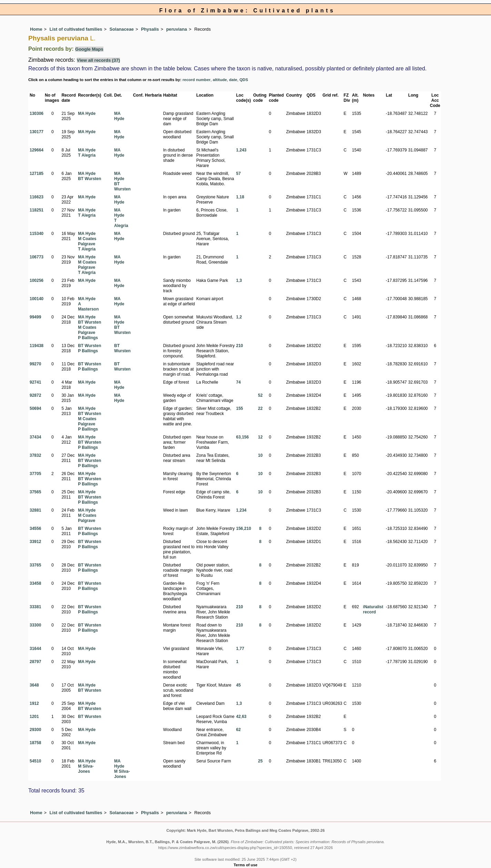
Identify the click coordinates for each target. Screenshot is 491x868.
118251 (37, 210)
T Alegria (87, 155)
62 (238, 730)
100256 (37, 280)
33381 (35, 607)
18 (242, 197)
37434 (35, 437)
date (233, 80)
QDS (244, 80)
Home (36, 29)
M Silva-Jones (86, 769)
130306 (37, 114)
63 (238, 437)
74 (238, 382)
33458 (35, 583)
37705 (35, 474)
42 (238, 717)
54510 (35, 761)
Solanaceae (122, 29)
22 (260, 408)
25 (260, 761)
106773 (37, 257)
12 (260, 437)
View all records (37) (99, 60)
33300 (35, 625)
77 (242, 649)
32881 (35, 510)
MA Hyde (87, 114)
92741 (35, 382)
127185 (37, 174)
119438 (37, 346)
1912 (34, 703)
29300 (35, 730)
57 (238, 174)
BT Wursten (89, 179)
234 (243, 510)
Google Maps (89, 49)
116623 (37, 197)
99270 (35, 364)
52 (260, 395)
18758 (35, 743)
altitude (220, 80)
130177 (37, 132)
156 (245, 437)
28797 (35, 662)
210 (240, 346)
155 (240, 408)
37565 (35, 492)
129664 (37, 150)
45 (238, 685)
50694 (35, 408)
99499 (35, 317)
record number (196, 80)
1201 (34, 717)
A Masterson (88, 307)
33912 (35, 542)
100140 (37, 299)
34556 (35, 529)
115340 (37, 234)
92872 (35, 395)
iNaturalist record (373, 609)
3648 (34, 685)
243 (243, 150)
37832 (35, 455)
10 (260, 455)
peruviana (177, 29)
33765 (35, 565)
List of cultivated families (76, 29)
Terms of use (246, 865)
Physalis (150, 29)
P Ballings (88, 338)
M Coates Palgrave (87, 241)
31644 (35, 649)
